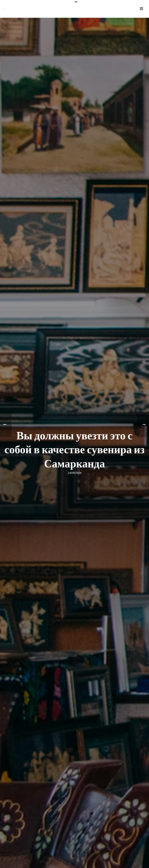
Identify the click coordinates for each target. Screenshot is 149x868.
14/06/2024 (74, 473)
